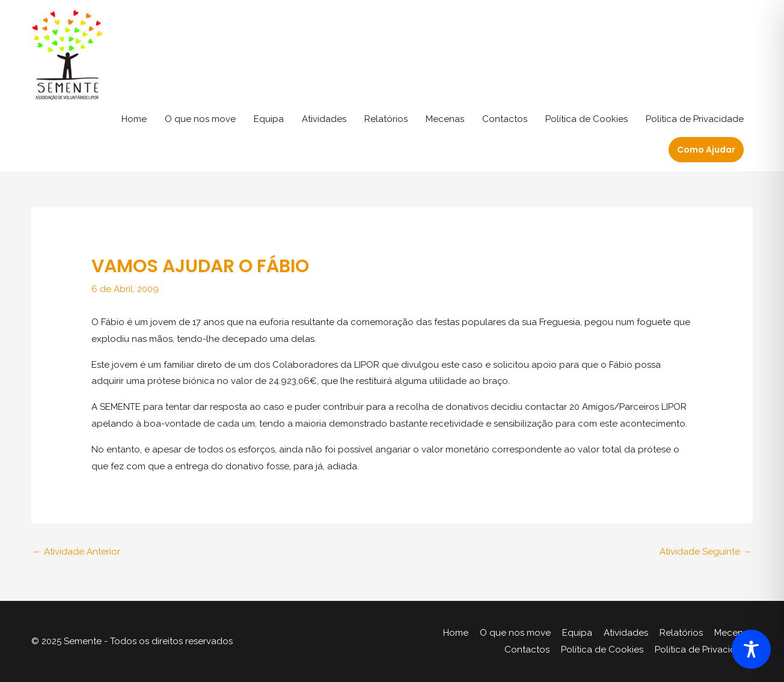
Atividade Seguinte (706, 552)
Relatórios (386, 119)
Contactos (505, 119)
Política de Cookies (586, 119)
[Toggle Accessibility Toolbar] (751, 649)
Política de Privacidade (695, 119)
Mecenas (445, 119)
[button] (706, 150)
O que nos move (200, 119)
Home (134, 119)
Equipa (269, 119)
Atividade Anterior (76, 552)
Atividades (324, 119)
